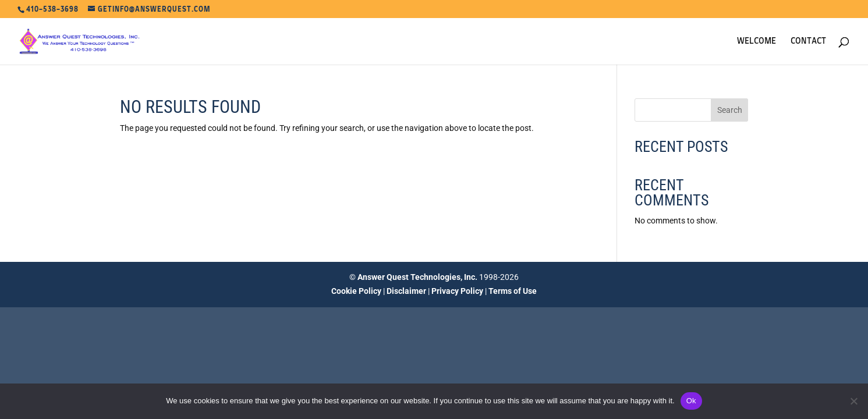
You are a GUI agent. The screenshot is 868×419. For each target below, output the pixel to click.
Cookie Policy (356, 291)
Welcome (757, 41)
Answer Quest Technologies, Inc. (417, 277)
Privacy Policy (457, 291)
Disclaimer (406, 291)
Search (730, 110)
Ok (691, 401)
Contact (808, 41)
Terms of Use (513, 291)
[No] (853, 401)
